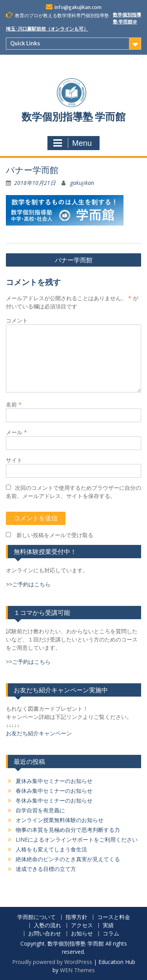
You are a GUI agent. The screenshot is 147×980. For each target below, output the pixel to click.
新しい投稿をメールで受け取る (55, 535)
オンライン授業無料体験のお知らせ (60, 820)
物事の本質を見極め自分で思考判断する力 (68, 830)
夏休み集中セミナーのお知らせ (54, 781)
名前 (14, 404)
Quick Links (25, 43)
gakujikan (82, 183)
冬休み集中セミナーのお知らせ (54, 800)
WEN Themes (77, 970)
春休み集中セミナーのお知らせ (54, 791)
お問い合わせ (45, 934)
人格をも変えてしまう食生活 (51, 849)
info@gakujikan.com (78, 7)
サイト (14, 460)
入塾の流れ (47, 925)
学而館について (36, 917)
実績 (108, 925)
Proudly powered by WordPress (52, 962)
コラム (111, 934)
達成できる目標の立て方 (46, 869)
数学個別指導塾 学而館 (73, 117)
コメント (17, 320)
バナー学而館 (74, 260)
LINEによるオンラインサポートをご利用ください (77, 839)
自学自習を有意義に (40, 810)
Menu (73, 143)
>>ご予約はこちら (28, 584)
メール (16, 432)
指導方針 (76, 917)
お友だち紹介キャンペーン (39, 733)
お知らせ (82, 934)
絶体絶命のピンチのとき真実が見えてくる (68, 859)
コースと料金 (114, 917)
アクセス (82, 925)
